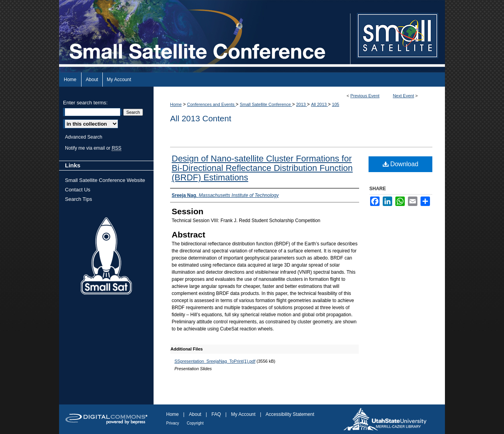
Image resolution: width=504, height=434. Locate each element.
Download (401, 164)
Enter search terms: (85, 103)
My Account (243, 414)
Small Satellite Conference (266, 104)
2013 (302, 104)
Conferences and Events (211, 104)
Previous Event (365, 96)
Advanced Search (84, 137)
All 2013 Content (201, 118)
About (195, 414)
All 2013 (320, 104)
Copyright (195, 423)
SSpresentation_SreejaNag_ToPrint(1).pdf (215, 361)
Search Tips (79, 199)
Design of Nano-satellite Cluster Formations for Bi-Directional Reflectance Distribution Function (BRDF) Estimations (262, 168)
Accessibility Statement (290, 414)
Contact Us (78, 190)
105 (335, 104)
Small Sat (106, 256)
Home (176, 104)
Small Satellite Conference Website (105, 180)
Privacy (173, 423)
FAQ (216, 414)
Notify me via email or (93, 148)
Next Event (404, 96)
